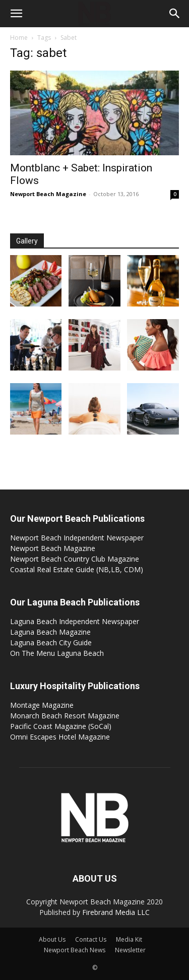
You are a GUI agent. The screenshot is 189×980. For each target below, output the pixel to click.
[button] (16, 14)
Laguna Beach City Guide (51, 642)
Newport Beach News (75, 950)
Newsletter (130, 950)
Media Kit (129, 939)
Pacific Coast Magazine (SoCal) (61, 726)
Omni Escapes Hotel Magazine (60, 737)
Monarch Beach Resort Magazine (65, 716)
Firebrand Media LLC (116, 912)
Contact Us (91, 939)
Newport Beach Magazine (48, 194)
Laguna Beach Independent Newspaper (75, 621)
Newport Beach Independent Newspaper (77, 538)
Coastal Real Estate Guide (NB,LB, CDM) (77, 569)
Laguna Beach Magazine (50, 632)
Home (19, 38)
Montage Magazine (42, 705)
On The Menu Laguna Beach (57, 653)
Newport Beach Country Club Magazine (75, 559)
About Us (52, 939)
